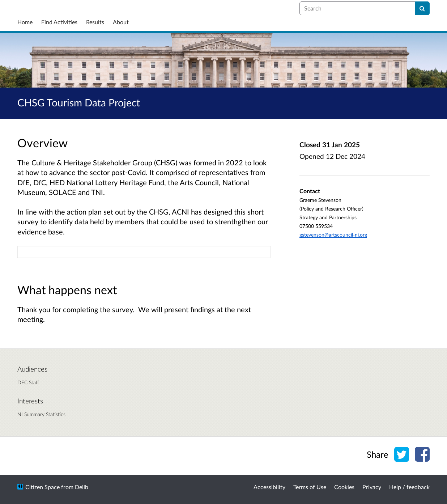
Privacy (372, 487)
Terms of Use (310, 487)
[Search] (422, 8)
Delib (82, 487)
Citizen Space (42, 487)
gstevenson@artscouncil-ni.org (333, 235)
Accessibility (269, 487)
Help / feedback (409, 487)
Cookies (344, 487)
